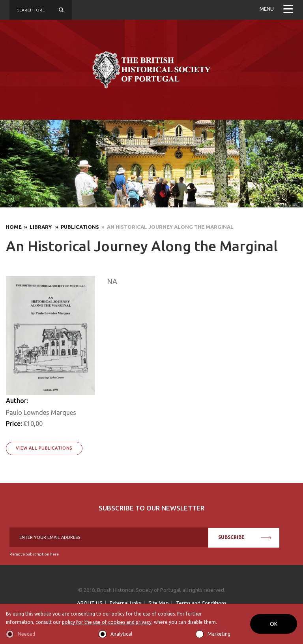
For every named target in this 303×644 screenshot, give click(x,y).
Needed (26, 634)
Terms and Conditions (201, 603)
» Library (37, 227)
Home (14, 227)
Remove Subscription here (34, 554)
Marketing (219, 634)
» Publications (76, 227)
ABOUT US (90, 603)
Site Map (159, 603)
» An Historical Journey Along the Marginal (166, 227)
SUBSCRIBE (245, 537)
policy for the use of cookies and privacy (107, 622)
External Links (125, 603)
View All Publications (44, 448)
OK (274, 624)
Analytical (121, 634)
